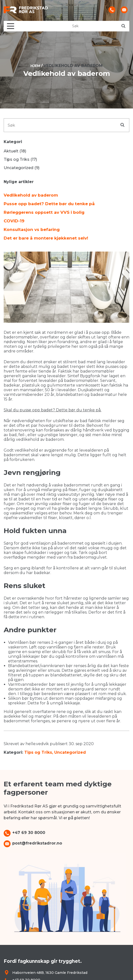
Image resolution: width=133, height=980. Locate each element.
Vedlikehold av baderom (31, 195)
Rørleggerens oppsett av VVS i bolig (44, 212)
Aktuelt (11, 151)
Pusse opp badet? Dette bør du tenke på (49, 204)
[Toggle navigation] (11, 26)
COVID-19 (14, 221)
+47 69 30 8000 (29, 833)
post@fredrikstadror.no (37, 843)
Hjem (35, 66)
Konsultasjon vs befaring (32, 229)
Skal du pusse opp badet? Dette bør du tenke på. (53, 410)
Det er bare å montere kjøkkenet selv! (46, 238)
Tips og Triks (38, 752)
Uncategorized (70, 752)
